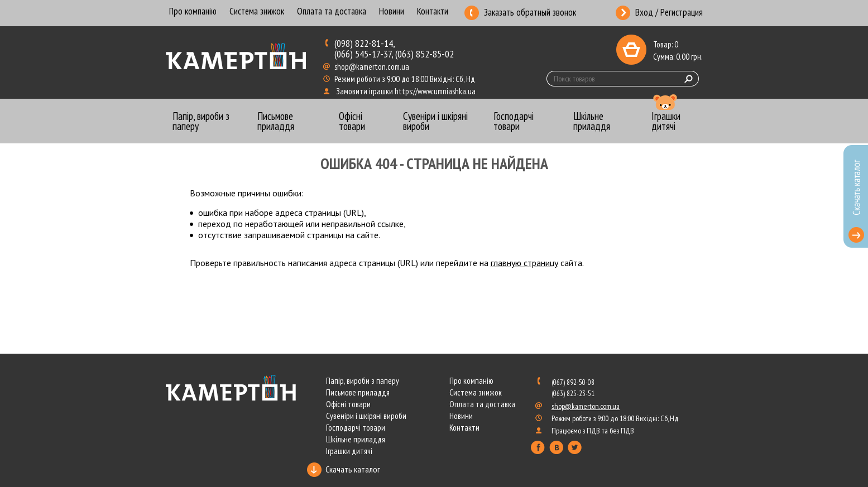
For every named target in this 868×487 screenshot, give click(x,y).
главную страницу (524, 263)
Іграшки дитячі (349, 451)
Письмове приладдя (358, 392)
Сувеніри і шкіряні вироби (366, 416)
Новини (392, 12)
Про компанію (193, 12)
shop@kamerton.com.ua (373, 67)
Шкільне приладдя (356, 439)
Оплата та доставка (332, 12)
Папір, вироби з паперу (363, 381)
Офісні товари (348, 404)
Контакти (433, 12)
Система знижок (257, 12)
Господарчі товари (356, 428)
